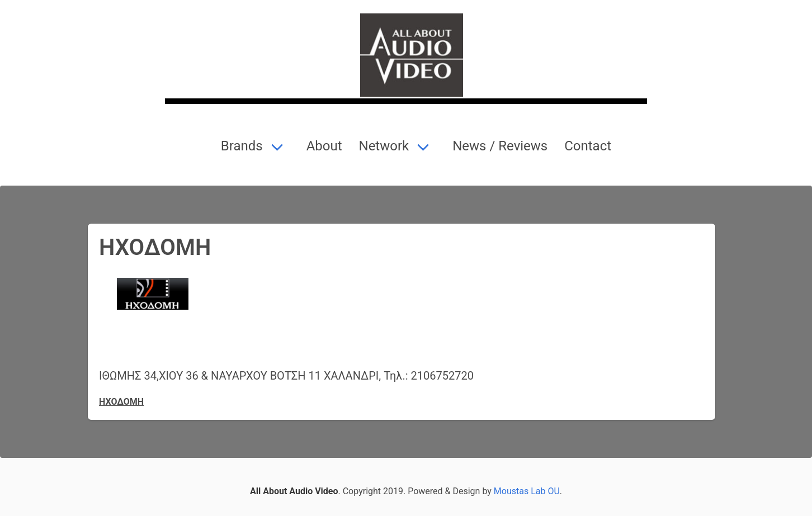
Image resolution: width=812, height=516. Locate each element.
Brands (240, 146)
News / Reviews (498, 146)
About (323, 146)
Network (383, 146)
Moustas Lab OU (527, 491)
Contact (586, 146)
